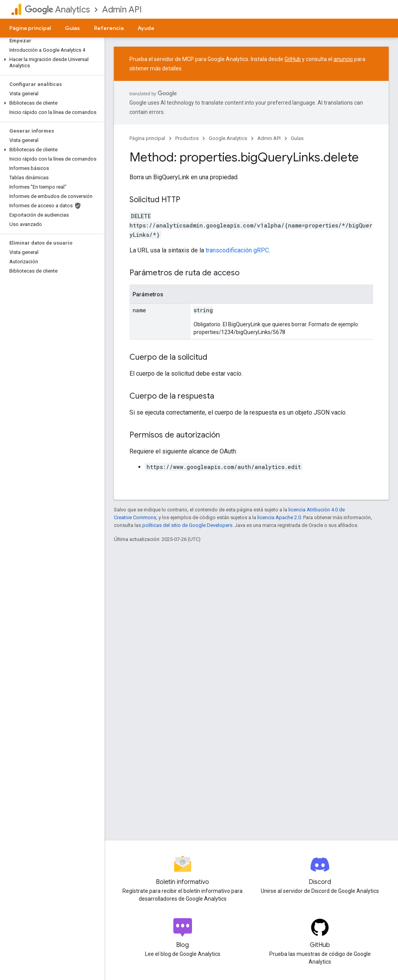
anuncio (343, 59)
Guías (72, 28)
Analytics (57, 10)
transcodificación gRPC (237, 250)
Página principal (30, 28)
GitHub (293, 59)
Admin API (122, 10)
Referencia (109, 28)
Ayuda (146, 28)
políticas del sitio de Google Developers (187, 525)
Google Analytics (228, 138)
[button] (51, 63)
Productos (187, 138)
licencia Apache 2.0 (279, 517)
